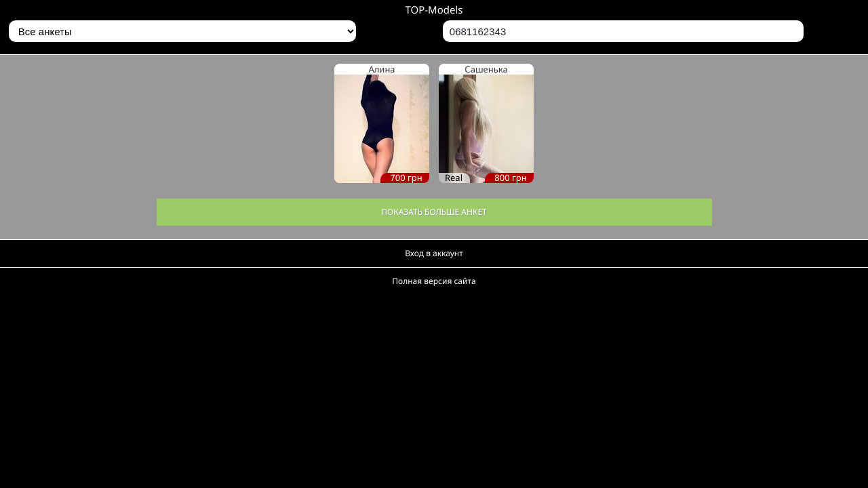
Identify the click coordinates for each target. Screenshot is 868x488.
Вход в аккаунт (434, 253)
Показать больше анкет (434, 212)
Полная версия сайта (434, 281)
